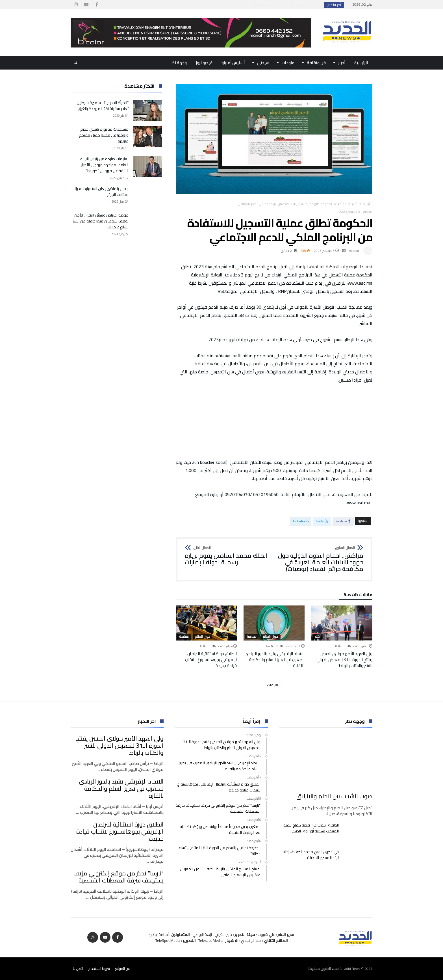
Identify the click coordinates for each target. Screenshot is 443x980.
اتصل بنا (78, 969)
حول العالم (270, 637)
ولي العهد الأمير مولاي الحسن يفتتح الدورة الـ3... (281, 5)
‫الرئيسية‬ (368, 204)
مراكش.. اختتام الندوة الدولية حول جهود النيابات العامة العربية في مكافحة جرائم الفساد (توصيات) (321, 559)
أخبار (355, 204)
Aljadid (354, 251)
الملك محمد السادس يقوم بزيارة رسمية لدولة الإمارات (228, 556)
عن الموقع (123, 969)
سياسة (252, 637)
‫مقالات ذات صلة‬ (358, 596)
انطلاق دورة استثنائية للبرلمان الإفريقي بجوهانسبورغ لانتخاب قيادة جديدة (211, 660)
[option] (342, 637)
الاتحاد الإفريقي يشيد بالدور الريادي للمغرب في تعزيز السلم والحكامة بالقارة (274, 660)
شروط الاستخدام (99, 969)
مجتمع (342, 204)
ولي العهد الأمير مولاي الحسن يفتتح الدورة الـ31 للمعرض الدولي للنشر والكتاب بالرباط (344, 660)
